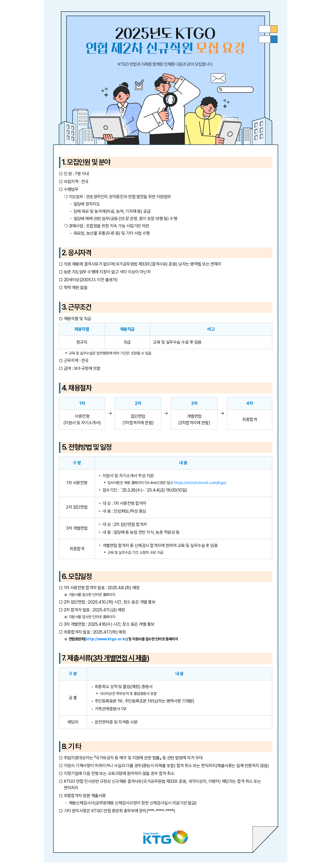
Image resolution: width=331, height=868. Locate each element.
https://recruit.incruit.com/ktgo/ (200, 483)
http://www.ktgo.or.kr (106, 639)
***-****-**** (161, 811)
